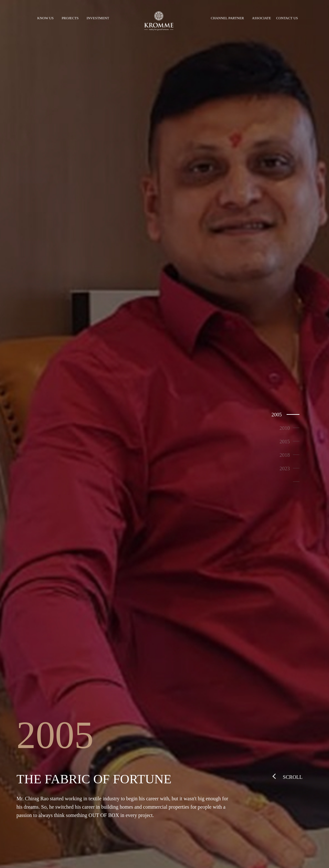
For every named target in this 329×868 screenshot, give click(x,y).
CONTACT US (287, 18)
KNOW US (45, 18)
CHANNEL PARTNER (227, 18)
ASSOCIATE (261, 18)
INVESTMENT (98, 18)
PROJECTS (70, 18)
